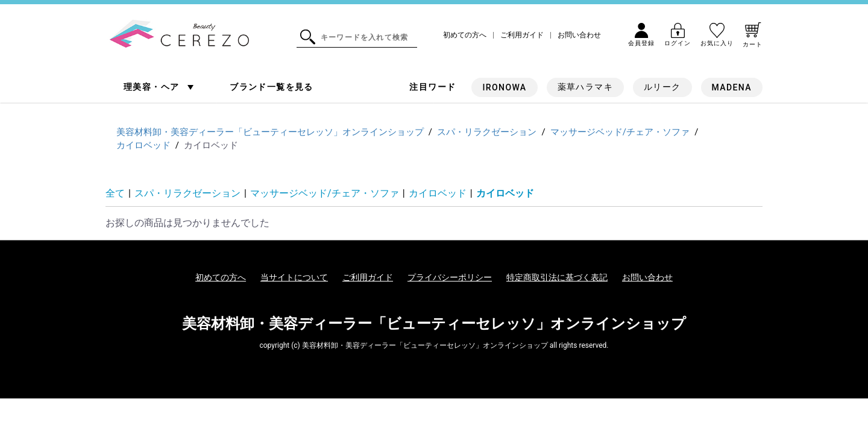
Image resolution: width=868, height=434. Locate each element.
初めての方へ (465, 35)
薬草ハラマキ (585, 87)
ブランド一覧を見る (272, 87)
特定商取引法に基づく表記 (557, 277)
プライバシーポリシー (450, 277)
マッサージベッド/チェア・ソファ (325, 193)
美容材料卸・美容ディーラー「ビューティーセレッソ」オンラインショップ (434, 324)
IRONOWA (504, 87)
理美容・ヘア (153, 87)
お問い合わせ (579, 35)
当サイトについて (294, 277)
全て (115, 193)
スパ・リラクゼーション (187, 193)
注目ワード (432, 87)
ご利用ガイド (522, 35)
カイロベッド (438, 193)
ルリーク (662, 87)
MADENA (732, 87)
